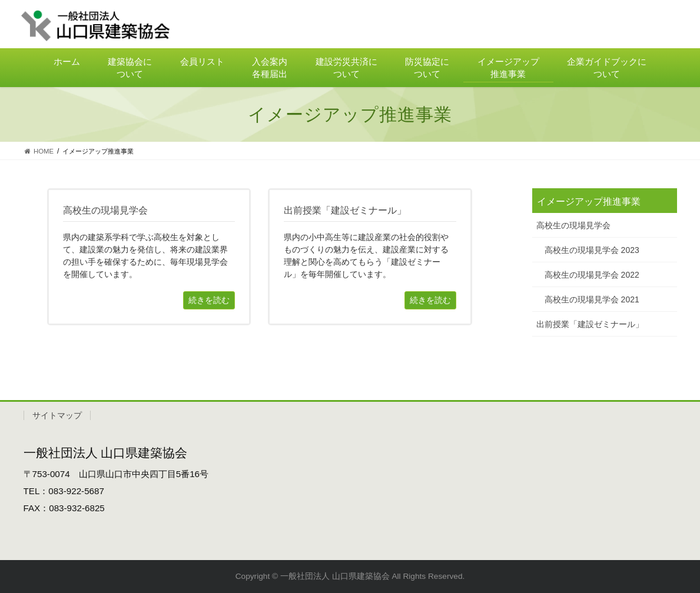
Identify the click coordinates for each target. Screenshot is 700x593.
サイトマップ (57, 415)
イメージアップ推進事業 (589, 201)
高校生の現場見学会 (573, 225)
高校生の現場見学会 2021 (592, 299)
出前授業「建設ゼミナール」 (590, 324)
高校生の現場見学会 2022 (592, 275)
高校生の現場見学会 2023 (592, 250)
